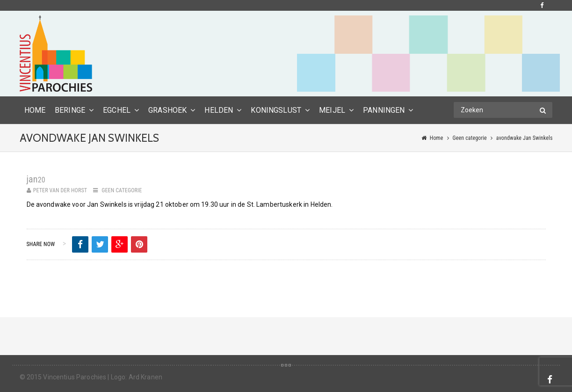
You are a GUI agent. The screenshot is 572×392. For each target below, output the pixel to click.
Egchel (117, 110)
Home (437, 138)
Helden (219, 110)
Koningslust (276, 110)
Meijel (332, 110)
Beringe (70, 110)
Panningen (384, 110)
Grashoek (167, 110)
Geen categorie (470, 138)
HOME (35, 110)
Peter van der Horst (60, 190)
